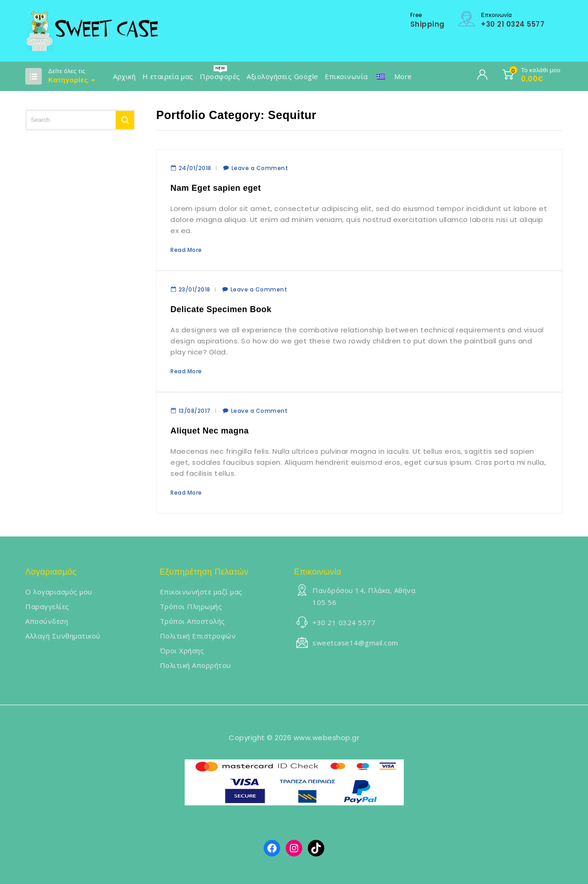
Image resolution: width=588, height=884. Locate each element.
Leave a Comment (260, 168)
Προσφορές (220, 76)
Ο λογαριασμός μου (59, 592)
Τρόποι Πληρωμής (191, 606)
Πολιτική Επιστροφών (198, 636)
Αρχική (124, 76)
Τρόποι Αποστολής (192, 621)
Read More (186, 250)
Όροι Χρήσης (182, 650)
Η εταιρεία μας (168, 76)
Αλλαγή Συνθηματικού (63, 636)
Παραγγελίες (47, 606)
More (403, 76)
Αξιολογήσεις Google (283, 76)
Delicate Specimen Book (221, 309)
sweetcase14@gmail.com (355, 643)
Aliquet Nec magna (210, 431)
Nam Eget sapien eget (216, 188)
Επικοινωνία (346, 76)
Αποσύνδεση (47, 621)
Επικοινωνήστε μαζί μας (201, 592)
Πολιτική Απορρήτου (195, 665)
